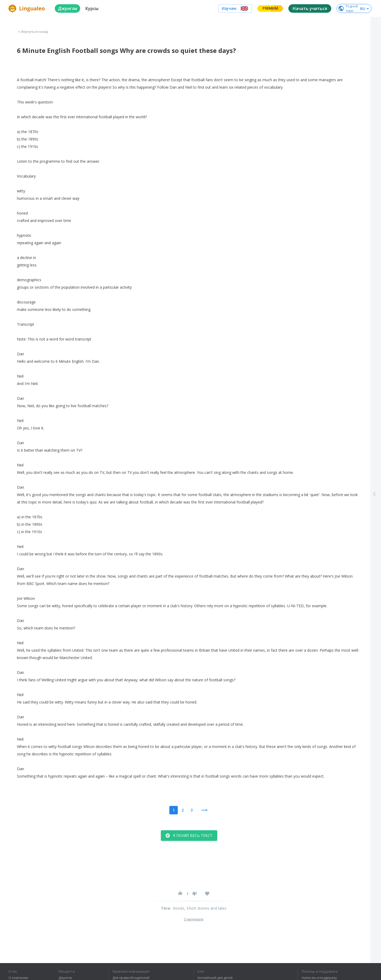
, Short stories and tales (205, 908)
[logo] (27, 8)
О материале (194, 919)
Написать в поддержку (319, 978)
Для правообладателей (131, 978)
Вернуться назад (33, 32)
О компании (18, 978)
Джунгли (65, 978)
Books (179, 908)
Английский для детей (215, 978)
